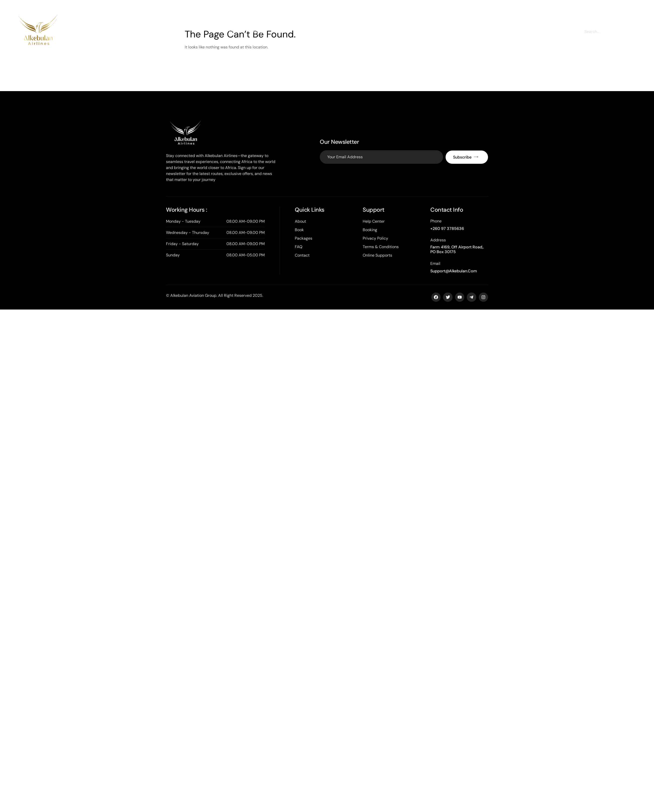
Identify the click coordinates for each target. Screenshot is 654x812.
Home (235, 32)
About (258, 32)
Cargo (331, 32)
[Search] (630, 32)
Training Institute (365, 32)
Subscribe (466, 157)
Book (281, 32)
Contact (400, 32)
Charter (306, 32)
